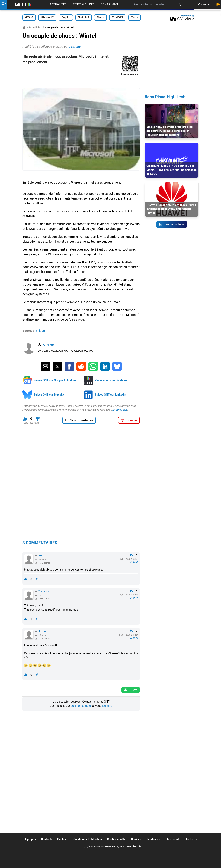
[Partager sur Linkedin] (105, 367)
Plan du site (173, 839)
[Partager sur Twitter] (57, 367)
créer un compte (81, 706)
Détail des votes (31, 423)
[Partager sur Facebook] (69, 367)
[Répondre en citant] (131, 555)
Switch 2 (84, 17)
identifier (107, 706)
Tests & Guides (84, 4)
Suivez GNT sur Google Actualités (55, 380)
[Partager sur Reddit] (81, 367)
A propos (30, 839)
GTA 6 (29, 17)
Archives (191, 839)
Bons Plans (109, 4)
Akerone (49, 345)
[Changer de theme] (218, 4)
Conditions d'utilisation (88, 839)
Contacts (47, 839)
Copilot (66, 17)
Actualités (58, 4)
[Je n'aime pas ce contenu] (38, 419)
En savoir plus (120, 410)
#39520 (134, 598)
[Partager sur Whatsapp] (93, 367)
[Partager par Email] (45, 367)
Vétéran (42, 560)
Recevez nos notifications (111, 380)
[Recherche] (179, 4)
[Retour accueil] (23, 4)
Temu (101, 17)
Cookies (136, 839)
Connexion (205, 4)
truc (41, 555)
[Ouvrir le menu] (4, 4)
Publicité (63, 839)
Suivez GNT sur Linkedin (110, 395)
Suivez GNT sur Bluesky (49, 395)
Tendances (153, 839)
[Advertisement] (81, 83)
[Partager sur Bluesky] (117, 367)
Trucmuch (45, 591)
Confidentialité (116, 839)
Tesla (135, 17)
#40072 (134, 638)
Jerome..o (45, 631)
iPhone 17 (47, 17)
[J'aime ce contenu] (25, 419)
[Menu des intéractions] (137, 555)
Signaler (129, 420)
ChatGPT (118, 17)
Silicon (40, 331)
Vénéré (42, 596)
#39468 (134, 562)
